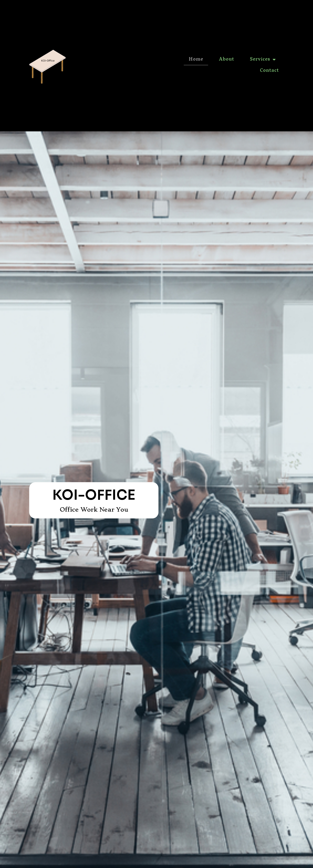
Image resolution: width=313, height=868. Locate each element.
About (227, 60)
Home (196, 60)
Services (263, 60)
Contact (269, 71)
